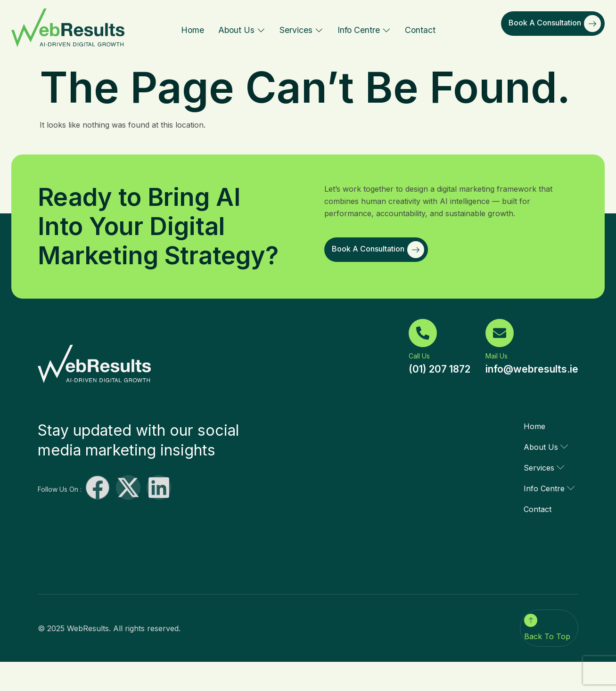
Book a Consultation (555, 24)
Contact (420, 30)
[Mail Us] (500, 333)
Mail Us (497, 356)
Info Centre (364, 30)
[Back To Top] (531, 620)
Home (193, 30)
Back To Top (547, 636)
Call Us (419, 356)
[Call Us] (423, 333)
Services (301, 30)
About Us (242, 30)
